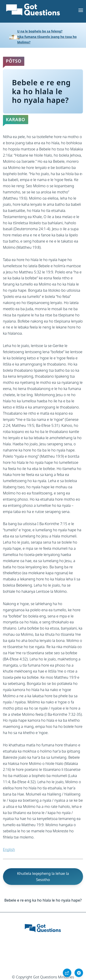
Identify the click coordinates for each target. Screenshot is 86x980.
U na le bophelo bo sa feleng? (40, 31)
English (9, 849)
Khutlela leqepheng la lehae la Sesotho (43, 877)
